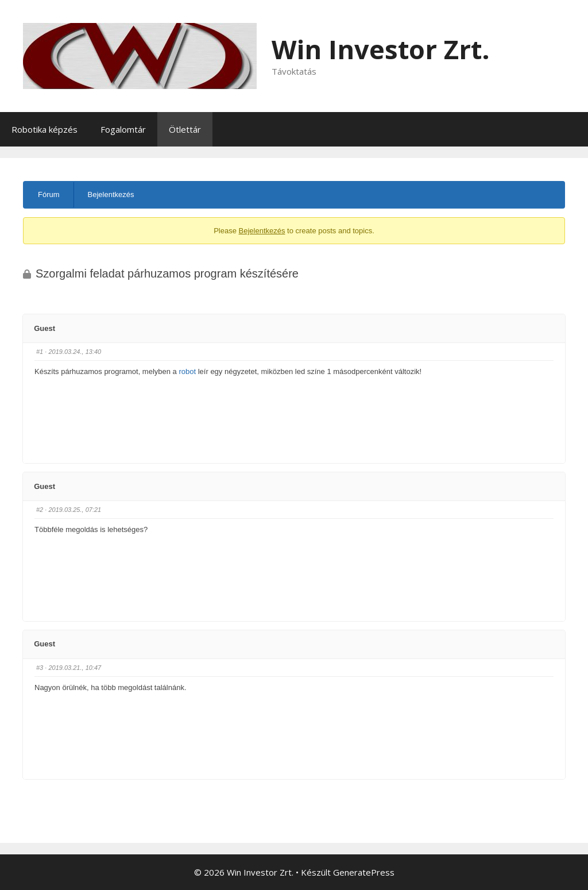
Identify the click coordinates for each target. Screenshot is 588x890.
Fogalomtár (123, 129)
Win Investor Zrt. (381, 49)
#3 (40, 668)
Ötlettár (185, 129)
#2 (40, 510)
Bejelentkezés (111, 194)
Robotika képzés (45, 129)
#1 (40, 352)
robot (187, 371)
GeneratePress (364, 872)
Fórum (49, 194)
